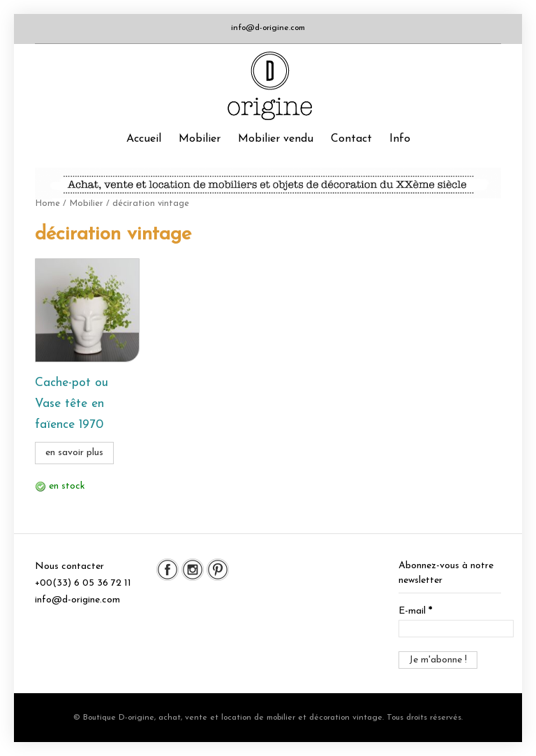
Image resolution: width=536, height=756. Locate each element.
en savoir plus (74, 453)
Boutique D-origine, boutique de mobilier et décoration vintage (268, 86)
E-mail (415, 611)
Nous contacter (69, 566)
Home (47, 203)
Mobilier (200, 139)
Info (400, 139)
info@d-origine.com (268, 28)
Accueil (144, 139)
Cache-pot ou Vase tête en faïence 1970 (72, 404)
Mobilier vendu (276, 139)
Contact (351, 139)
